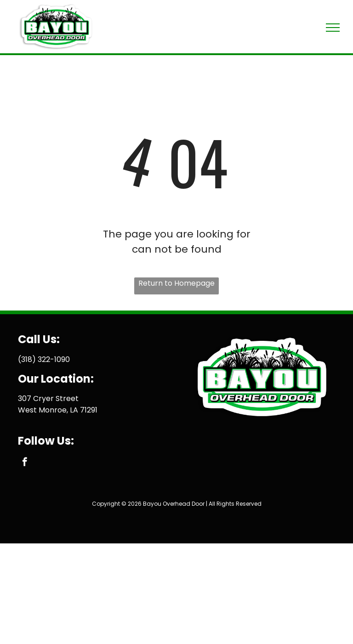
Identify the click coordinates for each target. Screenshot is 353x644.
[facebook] (25, 463)
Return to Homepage (176, 283)
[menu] (333, 28)
